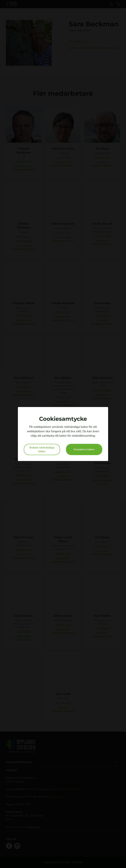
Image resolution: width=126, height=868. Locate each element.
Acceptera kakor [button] (84, 449)
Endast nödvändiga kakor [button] (42, 449)
